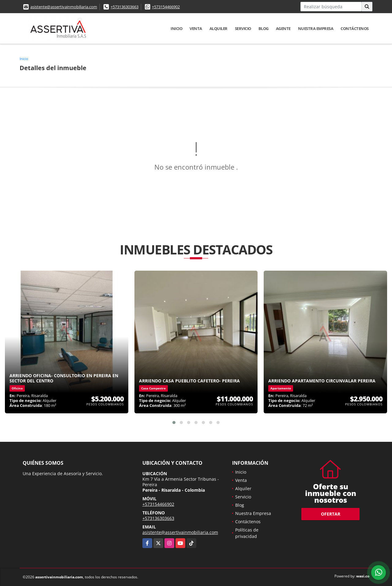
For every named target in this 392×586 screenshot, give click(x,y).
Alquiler (219, 28)
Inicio (176, 28)
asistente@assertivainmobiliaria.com (64, 7)
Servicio (243, 28)
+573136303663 (124, 7)
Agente (283, 28)
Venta (196, 28)
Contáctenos (355, 28)
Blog (264, 28)
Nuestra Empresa (316, 28)
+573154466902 (166, 7)
